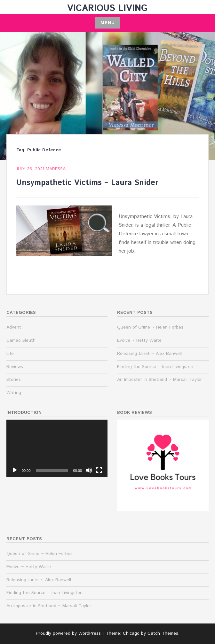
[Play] (15, 470)
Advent (14, 327)
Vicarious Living (107, 8)
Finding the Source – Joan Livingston (155, 367)
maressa (56, 169)
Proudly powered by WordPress (68, 633)
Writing (14, 393)
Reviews (15, 367)
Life (10, 354)
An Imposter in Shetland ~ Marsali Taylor (159, 380)
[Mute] (89, 470)
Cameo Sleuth (21, 340)
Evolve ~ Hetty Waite (139, 340)
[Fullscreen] (99, 470)
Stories (14, 380)
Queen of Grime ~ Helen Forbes (150, 327)
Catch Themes (163, 633)
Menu (108, 23)
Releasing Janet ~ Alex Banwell (149, 354)
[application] (57, 448)
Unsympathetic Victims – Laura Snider (87, 183)
